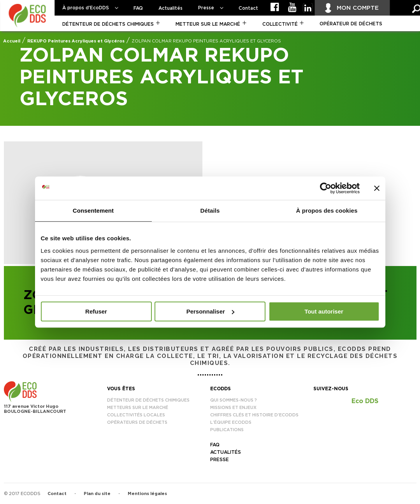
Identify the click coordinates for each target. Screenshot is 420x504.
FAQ (138, 8)
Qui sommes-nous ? (234, 400)
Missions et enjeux (233, 408)
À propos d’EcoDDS (86, 8)
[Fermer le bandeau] (377, 188)
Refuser (96, 311)
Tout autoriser (324, 311)
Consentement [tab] (93, 211)
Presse (206, 8)
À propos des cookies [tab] (327, 211)
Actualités (170, 8)
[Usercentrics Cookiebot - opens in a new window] (326, 188)
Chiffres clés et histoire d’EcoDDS (254, 415)
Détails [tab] (210, 211)
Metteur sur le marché (208, 24)
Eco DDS (365, 401)
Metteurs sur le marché (138, 408)
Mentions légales (147, 494)
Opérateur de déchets (351, 24)
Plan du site (97, 494)
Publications (227, 430)
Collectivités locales (136, 415)
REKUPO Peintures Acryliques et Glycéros (76, 41)
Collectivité (280, 24)
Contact (248, 8)
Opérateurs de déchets (137, 422)
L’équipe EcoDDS (231, 422)
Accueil (12, 41)
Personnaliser (210, 311)
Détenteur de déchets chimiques (108, 24)
